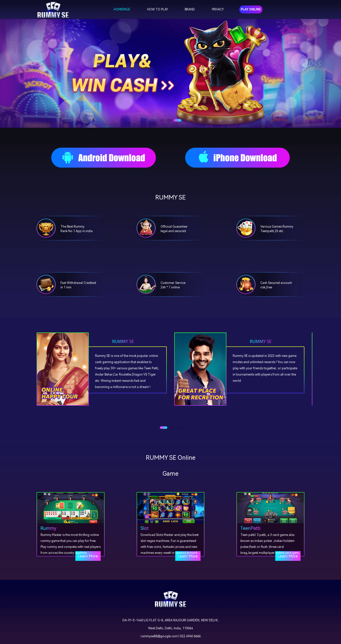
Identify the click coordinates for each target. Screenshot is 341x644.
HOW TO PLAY (158, 9)
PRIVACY (218, 9)
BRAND (190, 9)
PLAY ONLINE (251, 9)
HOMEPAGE (122, 9)
